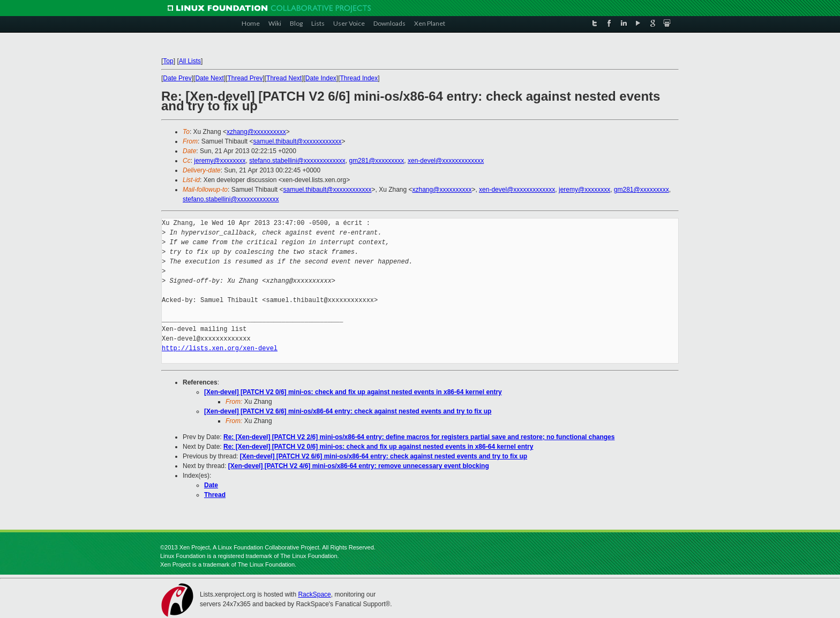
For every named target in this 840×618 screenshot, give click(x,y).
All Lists (190, 61)
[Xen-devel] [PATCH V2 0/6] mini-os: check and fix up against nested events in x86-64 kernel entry (353, 392)
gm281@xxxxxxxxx (376, 161)
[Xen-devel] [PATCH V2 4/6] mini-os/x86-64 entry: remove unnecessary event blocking (359, 466)
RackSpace (314, 594)
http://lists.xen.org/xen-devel (220, 348)
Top (168, 61)
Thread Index (359, 78)
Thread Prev (245, 78)
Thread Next (284, 78)
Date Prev (177, 78)
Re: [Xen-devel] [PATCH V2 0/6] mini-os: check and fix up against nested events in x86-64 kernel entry (378, 447)
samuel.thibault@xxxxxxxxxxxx (298, 141)
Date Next (209, 78)
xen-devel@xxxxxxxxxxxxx (446, 161)
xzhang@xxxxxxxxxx (256, 132)
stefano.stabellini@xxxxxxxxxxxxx (297, 161)
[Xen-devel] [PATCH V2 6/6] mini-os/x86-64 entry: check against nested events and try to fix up (348, 411)
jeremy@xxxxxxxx (220, 161)
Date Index (321, 78)
